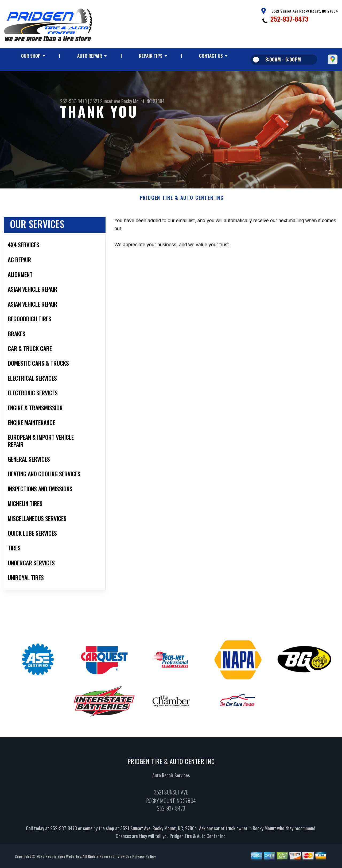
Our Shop (31, 56)
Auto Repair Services (171, 777)
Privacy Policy (144, 858)
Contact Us (211, 56)
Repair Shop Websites (63, 858)
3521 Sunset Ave (105, 101)
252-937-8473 (289, 19)
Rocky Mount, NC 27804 (143, 101)
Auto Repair (90, 56)
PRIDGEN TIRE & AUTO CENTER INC (182, 200)
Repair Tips (151, 56)
